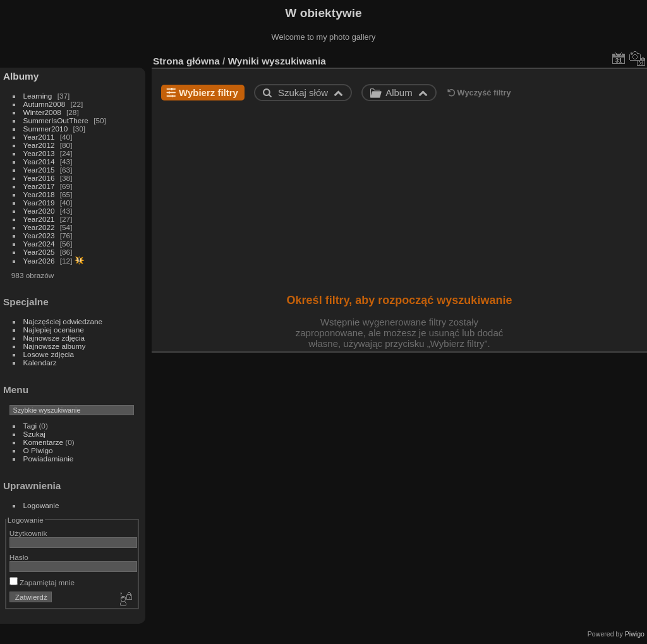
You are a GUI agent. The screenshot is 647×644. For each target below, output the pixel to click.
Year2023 (39, 235)
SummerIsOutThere (56, 120)
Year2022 (39, 227)
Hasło (19, 557)
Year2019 (39, 203)
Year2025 (39, 252)
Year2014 (39, 161)
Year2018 (39, 194)
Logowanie (41, 505)
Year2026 (39, 261)
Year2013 (39, 153)
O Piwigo (38, 450)
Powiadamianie (49, 459)
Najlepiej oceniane (54, 330)
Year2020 (39, 211)
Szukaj (34, 434)
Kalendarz (40, 362)
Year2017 (39, 186)
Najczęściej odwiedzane (63, 321)
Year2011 (39, 137)
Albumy (21, 76)
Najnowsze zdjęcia (54, 338)
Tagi (30, 426)
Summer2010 (46, 129)
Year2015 (39, 170)
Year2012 (39, 145)
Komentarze (43, 442)
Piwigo (635, 634)
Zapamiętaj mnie (42, 582)
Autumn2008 (45, 104)
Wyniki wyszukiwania (277, 61)
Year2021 (39, 219)
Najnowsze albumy (55, 346)
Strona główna (186, 61)
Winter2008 (42, 112)
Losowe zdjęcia (49, 354)
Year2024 (39, 244)
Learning (38, 96)
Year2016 (39, 178)
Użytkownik (28, 533)
